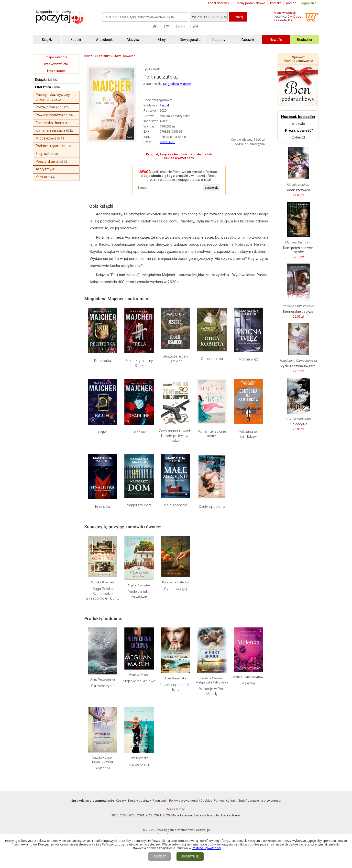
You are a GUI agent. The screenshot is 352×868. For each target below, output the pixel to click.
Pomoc (219, 801)
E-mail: (142, 188)
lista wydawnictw (56, 64)
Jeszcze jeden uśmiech (175, 359)
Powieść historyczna (52, 115)
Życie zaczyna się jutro (298, 366)
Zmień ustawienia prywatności (260, 801)
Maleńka (248, 683)
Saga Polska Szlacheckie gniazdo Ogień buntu (103, 594)
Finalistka (103, 507)
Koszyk (121, 801)
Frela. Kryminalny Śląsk (139, 363)
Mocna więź (248, 359)
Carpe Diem (139, 764)
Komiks (41, 177)
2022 (149, 815)
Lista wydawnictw (207, 815)
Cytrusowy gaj (176, 589)
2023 (141, 815)
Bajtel (103, 432)
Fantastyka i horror (50, 123)
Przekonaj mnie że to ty (175, 687)
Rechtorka (103, 361)
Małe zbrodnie (175, 505)
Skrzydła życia (103, 686)
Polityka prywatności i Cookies (191, 801)
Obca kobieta (212, 359)
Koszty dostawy (139, 801)
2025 (123, 815)
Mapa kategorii (182, 815)
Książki (41, 80)
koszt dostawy (219, 3)
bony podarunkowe (251, 3)
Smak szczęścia (298, 190)
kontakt (275, 3)
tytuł (195, 26)
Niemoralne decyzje (298, 312)
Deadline (139, 432)
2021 (158, 815)
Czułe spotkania (212, 507)
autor (182, 26)
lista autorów (56, 71)
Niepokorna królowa (139, 681)
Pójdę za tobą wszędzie (139, 594)
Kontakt (231, 801)
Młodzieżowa (46, 138)
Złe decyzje (298, 424)
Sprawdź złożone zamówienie (298, 59)
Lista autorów (231, 815)
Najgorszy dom (139, 505)
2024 (132, 815)
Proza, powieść (47, 107)
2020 (166, 815)
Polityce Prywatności (206, 848)
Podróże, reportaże (50, 146)
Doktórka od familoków (248, 434)
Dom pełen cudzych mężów (298, 250)
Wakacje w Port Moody (212, 691)
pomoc (291, 3)
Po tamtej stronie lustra (212, 434)
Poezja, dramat (48, 162)
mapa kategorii (56, 57)
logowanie (309, 3)
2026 (115, 815)
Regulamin (160, 801)
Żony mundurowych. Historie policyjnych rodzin (176, 436)
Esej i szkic (44, 154)
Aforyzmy (44, 169)
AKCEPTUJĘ (190, 856)
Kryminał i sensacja (50, 130)
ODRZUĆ (159, 856)
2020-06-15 (167, 142)
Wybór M (103, 768)
